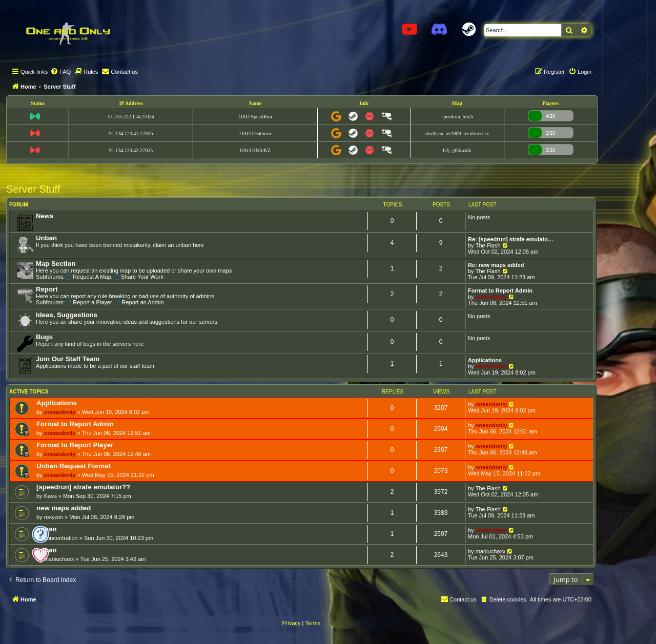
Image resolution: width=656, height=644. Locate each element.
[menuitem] (60, 72)
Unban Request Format (74, 466)
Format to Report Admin (500, 290)
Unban (46, 238)
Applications (485, 360)
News (45, 216)
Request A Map (88, 277)
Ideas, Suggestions (67, 315)
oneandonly (491, 297)
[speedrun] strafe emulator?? (83, 487)
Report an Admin (140, 302)
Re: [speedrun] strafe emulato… (511, 239)
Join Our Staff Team (68, 359)
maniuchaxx (59, 559)
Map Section (56, 264)
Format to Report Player (75, 445)
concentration (61, 538)
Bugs (44, 337)
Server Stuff (33, 189)
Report (47, 289)
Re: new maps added (496, 265)
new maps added (64, 508)
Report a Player (89, 302)
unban (47, 529)
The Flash (488, 245)
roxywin (54, 517)
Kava (50, 496)
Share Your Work (139, 277)
